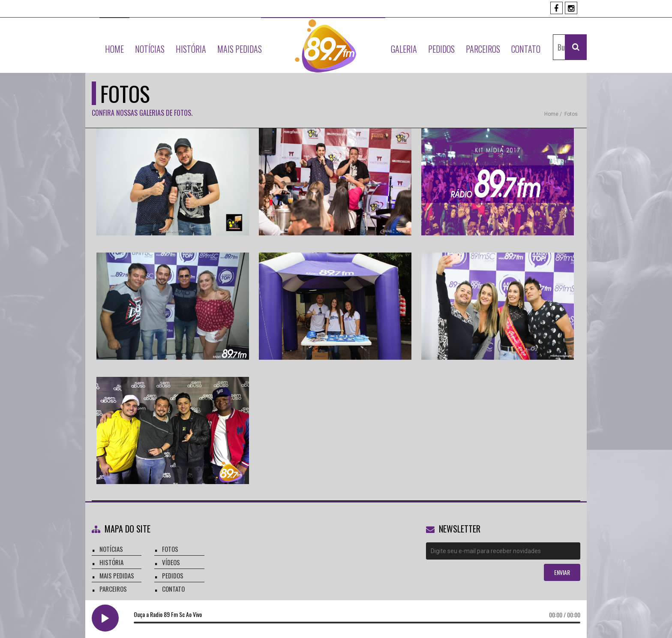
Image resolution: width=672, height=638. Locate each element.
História (191, 49)
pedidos (173, 575)
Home (114, 49)
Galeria (404, 49)
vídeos (171, 562)
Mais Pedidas (240, 49)
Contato (526, 49)
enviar (562, 572)
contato (173, 589)
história (111, 562)
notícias (111, 549)
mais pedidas (117, 575)
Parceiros (483, 49)
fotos (571, 114)
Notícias (150, 49)
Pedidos (441, 49)
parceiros (113, 589)
